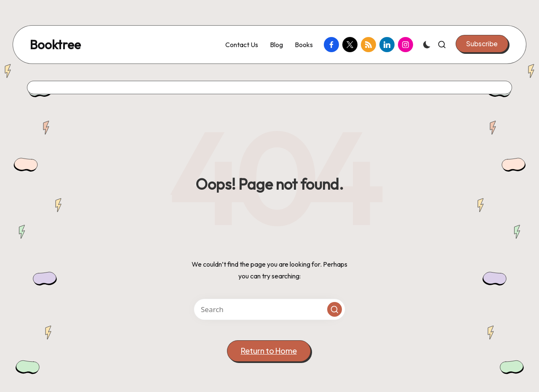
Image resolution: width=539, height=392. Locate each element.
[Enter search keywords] (269, 309)
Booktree (55, 45)
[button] (482, 44)
